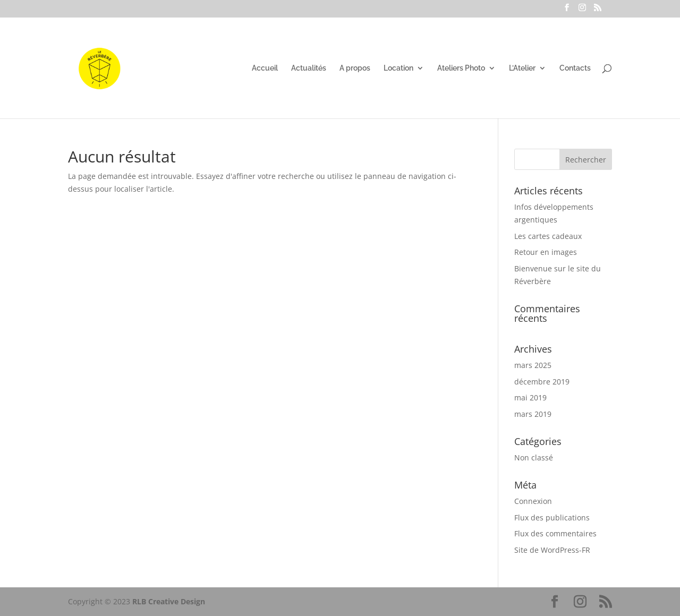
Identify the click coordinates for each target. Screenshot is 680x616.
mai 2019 (530, 397)
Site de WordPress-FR (552, 550)
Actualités (309, 68)
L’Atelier (522, 68)
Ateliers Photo (461, 68)
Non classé (534, 457)
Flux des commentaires (555, 533)
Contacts (575, 68)
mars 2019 (533, 414)
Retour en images (546, 252)
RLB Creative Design (169, 601)
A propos (355, 68)
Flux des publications (552, 517)
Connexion (533, 501)
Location (398, 68)
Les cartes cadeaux (548, 236)
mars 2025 (533, 365)
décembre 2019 (542, 382)
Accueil (265, 68)
